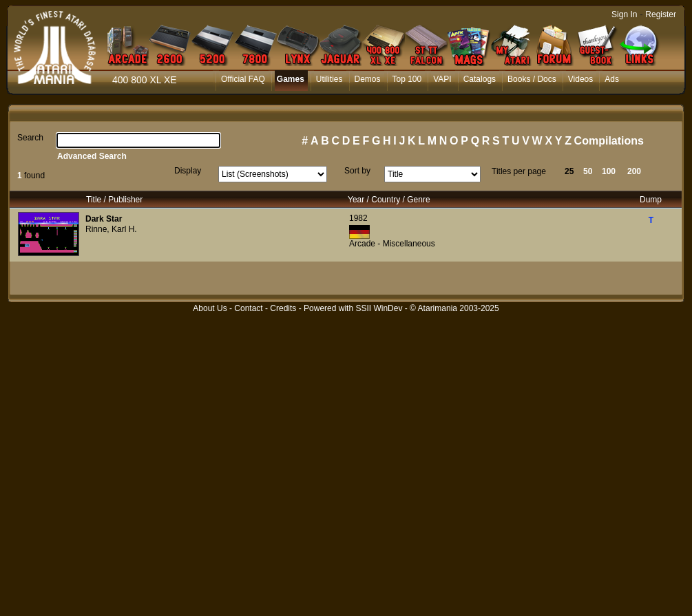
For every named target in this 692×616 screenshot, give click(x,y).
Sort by (357, 171)
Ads (612, 79)
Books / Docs (532, 79)
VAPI (442, 79)
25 (569, 171)
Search (30, 138)
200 (634, 171)
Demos (368, 79)
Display (188, 171)
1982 (358, 218)
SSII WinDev (379, 308)
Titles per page (519, 171)
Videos (580, 79)
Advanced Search (92, 156)
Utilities (329, 79)
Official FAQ (243, 79)
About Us (210, 308)
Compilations (609, 141)
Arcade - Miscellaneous (392, 244)
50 (588, 171)
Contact (248, 308)
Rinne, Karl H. (111, 229)
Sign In (624, 14)
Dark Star (104, 219)
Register (661, 14)
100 (609, 171)
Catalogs (480, 79)
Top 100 (407, 79)
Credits (283, 308)
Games (291, 79)
